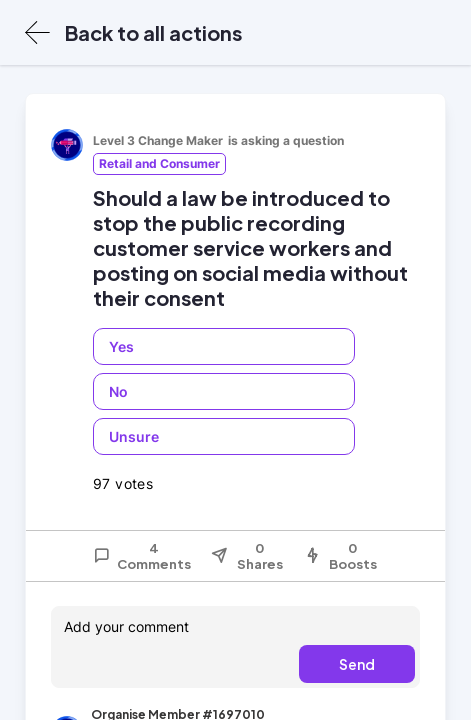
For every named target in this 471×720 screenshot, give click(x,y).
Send (357, 664)
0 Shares (246, 556)
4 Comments (142, 556)
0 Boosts (340, 556)
